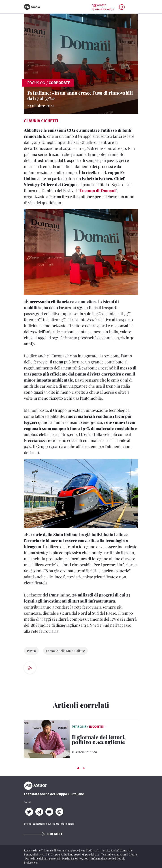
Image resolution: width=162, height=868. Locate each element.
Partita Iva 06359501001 (76, 858)
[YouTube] (49, 812)
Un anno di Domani (98, 191)
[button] (78, 768)
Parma (31, 651)
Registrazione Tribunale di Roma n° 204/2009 (52, 850)
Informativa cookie (103, 858)
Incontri (97, 726)
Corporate (59, 83)
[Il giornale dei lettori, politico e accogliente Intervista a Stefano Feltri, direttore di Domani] (105, 740)
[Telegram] (39, 812)
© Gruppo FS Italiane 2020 (64, 854)
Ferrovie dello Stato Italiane (65, 651)
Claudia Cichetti (41, 121)
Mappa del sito (91, 854)
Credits (133, 854)
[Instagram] (59, 812)
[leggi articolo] (47, 739)
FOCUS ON (36, 83)
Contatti (43, 834)
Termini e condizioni (114, 854)
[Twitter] (29, 812)
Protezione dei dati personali (43, 858)
